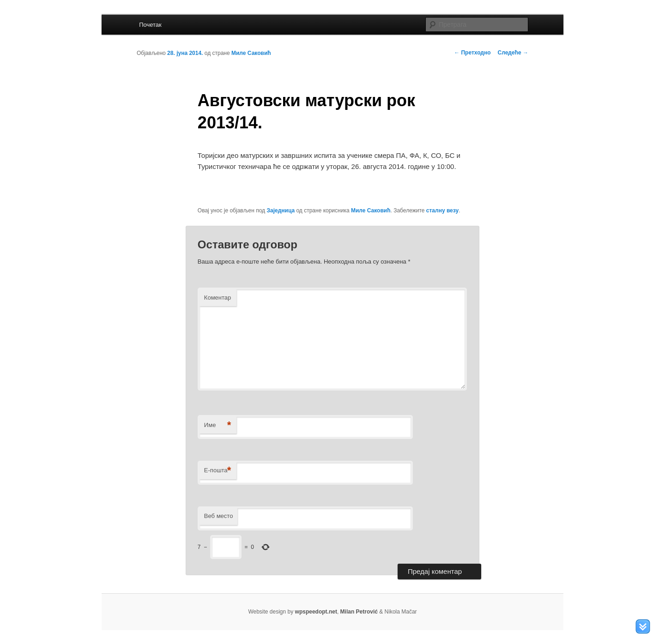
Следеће (513, 53)
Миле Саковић (251, 53)
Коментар (218, 298)
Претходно (472, 53)
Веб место (219, 516)
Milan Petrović (359, 612)
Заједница (281, 211)
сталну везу (442, 211)
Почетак (150, 25)
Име (218, 425)
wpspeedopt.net (316, 612)
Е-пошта (218, 471)
